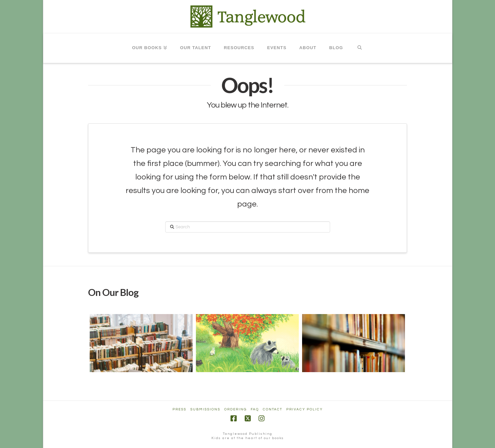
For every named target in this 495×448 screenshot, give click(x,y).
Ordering (235, 409)
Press (179, 409)
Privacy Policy (305, 409)
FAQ (255, 409)
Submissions (205, 409)
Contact (273, 409)
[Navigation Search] (359, 48)
